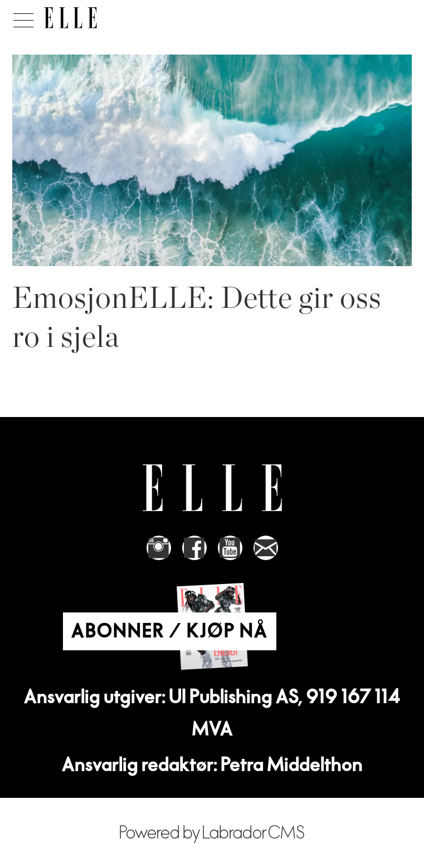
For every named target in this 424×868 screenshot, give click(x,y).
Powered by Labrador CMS (212, 833)
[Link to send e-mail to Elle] (266, 548)
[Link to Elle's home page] (212, 488)
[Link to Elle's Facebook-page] (194, 548)
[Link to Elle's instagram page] (159, 548)
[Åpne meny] (21, 17)
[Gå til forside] (70, 18)
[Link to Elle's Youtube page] (230, 548)
